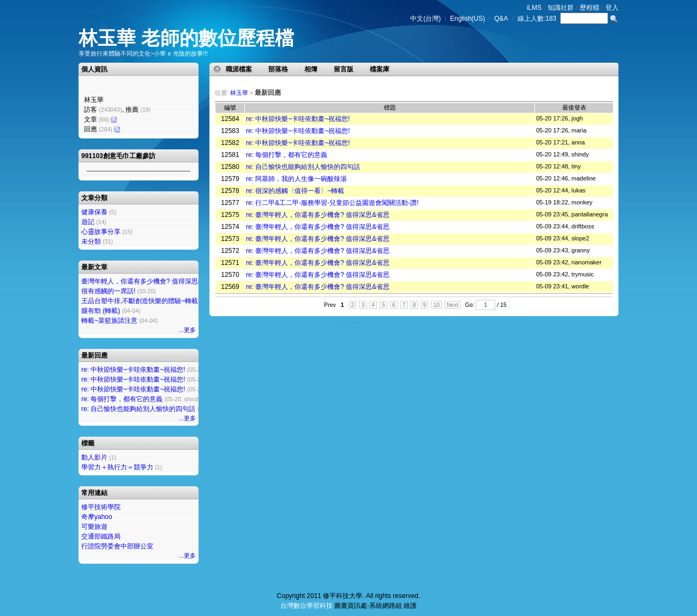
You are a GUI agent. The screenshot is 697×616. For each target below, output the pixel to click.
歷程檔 (590, 8)
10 (436, 305)
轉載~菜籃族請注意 (109, 321)
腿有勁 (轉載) (101, 311)
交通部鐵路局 (101, 536)
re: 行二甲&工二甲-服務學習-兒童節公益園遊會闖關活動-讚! (332, 203)
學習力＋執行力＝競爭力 (117, 467)
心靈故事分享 (101, 232)
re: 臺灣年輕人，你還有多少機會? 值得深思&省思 (318, 215)
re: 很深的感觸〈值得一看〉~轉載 (295, 191)
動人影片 (94, 457)
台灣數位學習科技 (307, 606)
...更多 (187, 330)
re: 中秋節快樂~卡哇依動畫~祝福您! (133, 370)
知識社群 (561, 8)
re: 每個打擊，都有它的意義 (122, 399)
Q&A (501, 19)
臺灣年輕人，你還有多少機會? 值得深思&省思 (148, 281)
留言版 (344, 69)
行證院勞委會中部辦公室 (117, 546)
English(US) (467, 19)
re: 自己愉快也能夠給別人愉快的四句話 (138, 409)
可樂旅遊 (94, 527)
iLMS (534, 8)
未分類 (91, 241)
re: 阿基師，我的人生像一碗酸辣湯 (296, 179)
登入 (612, 8)
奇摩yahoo (97, 517)
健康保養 (94, 212)
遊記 (88, 222)
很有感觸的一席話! (108, 291)
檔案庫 (380, 69)
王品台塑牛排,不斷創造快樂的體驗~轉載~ (142, 301)
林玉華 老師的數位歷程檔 (186, 38)
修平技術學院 (101, 507)
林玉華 (239, 93)
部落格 (278, 69)
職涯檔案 (239, 69)
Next (453, 305)
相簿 (311, 69)
